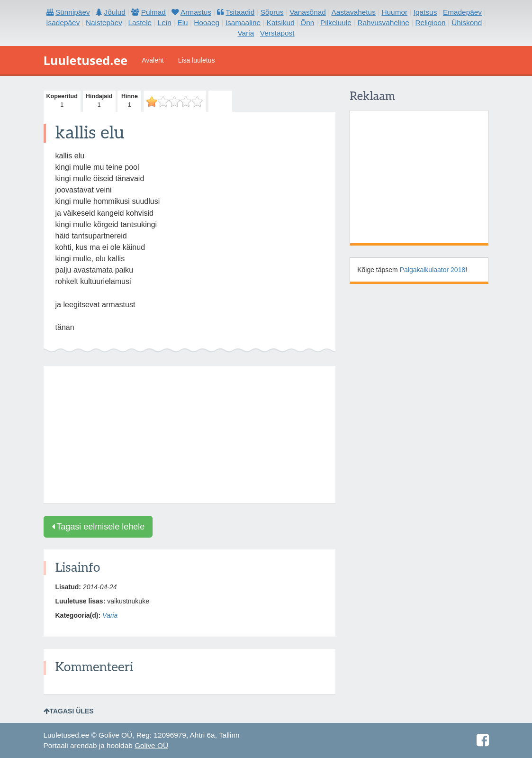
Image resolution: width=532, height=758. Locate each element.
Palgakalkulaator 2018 (433, 270)
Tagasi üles (69, 711)
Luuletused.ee (86, 60)
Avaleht (153, 60)
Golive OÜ (151, 745)
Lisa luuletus (197, 60)
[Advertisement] (190, 435)
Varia (110, 615)
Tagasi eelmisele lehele (98, 527)
